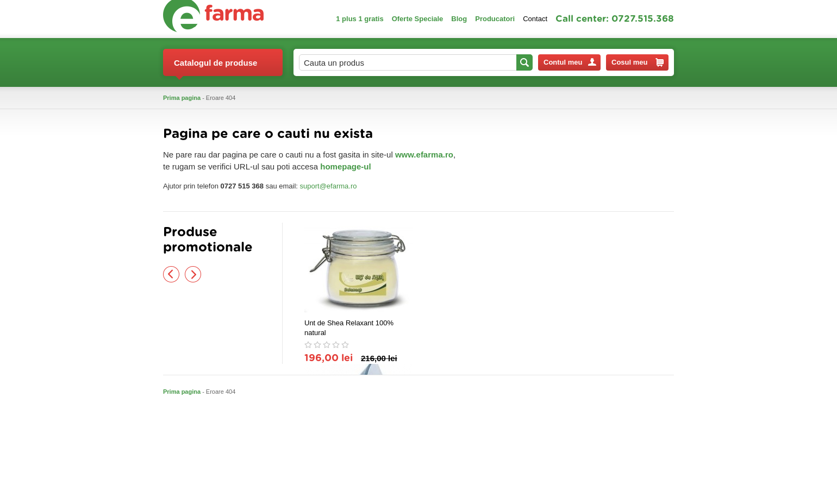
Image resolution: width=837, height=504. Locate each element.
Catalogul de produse (216, 67)
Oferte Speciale (418, 19)
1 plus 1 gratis (360, 19)
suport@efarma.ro (329, 186)
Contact (535, 19)
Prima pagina (182, 98)
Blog (459, 19)
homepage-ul (345, 166)
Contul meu (570, 62)
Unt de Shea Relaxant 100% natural (349, 328)
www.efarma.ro (424, 155)
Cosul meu (638, 62)
